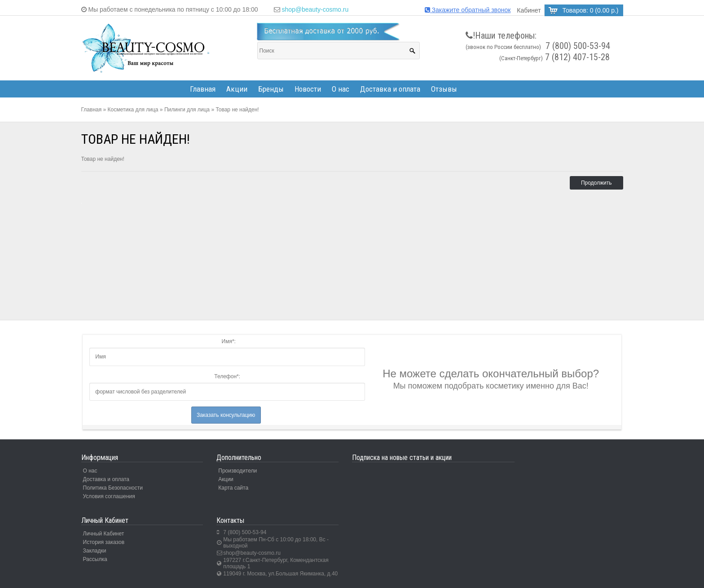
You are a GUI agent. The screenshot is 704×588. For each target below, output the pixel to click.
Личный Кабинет (104, 534)
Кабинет (529, 10)
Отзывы (444, 89)
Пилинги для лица (187, 110)
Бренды (271, 89)
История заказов (104, 542)
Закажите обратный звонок (468, 10)
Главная (203, 89)
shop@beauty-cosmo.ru (315, 9)
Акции (237, 89)
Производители (238, 471)
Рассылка (95, 559)
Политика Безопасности (113, 488)
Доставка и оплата (390, 89)
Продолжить (596, 183)
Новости (308, 89)
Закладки (95, 551)
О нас (341, 89)
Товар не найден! (237, 110)
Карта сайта (233, 488)
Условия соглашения (109, 496)
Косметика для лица (133, 110)
